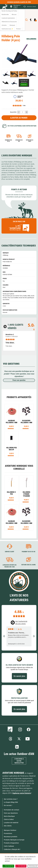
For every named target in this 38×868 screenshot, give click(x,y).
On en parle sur (19, 227)
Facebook (29, 729)
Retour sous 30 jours (30, 141)
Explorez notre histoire (22, 793)
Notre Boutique (9, 816)
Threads (11, 739)
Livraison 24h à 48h (19, 141)
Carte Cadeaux (9, 846)
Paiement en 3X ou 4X (8, 141)
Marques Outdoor (10, 830)
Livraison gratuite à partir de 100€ (19, 2)
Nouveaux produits (11, 837)
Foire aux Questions (11, 813)
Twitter (19, 739)
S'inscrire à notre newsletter (19, 761)
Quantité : (14, 112)
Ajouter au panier (19, 118)
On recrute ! (8, 805)
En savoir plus (19, 676)
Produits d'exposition (11, 843)
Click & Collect (9, 819)
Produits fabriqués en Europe (14, 840)
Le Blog (10, 729)
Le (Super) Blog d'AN (11, 802)
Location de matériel (11, 823)
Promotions (8, 833)
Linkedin (17, 747)
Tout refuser (21, 866)
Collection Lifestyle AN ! (12, 849)
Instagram (20, 729)
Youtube (28, 739)
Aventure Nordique (13, 773)
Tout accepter (8, 866)
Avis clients (8, 826)
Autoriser (24, 85)
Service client (10, 552)
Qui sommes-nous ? (11, 799)
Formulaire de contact (12, 810)
